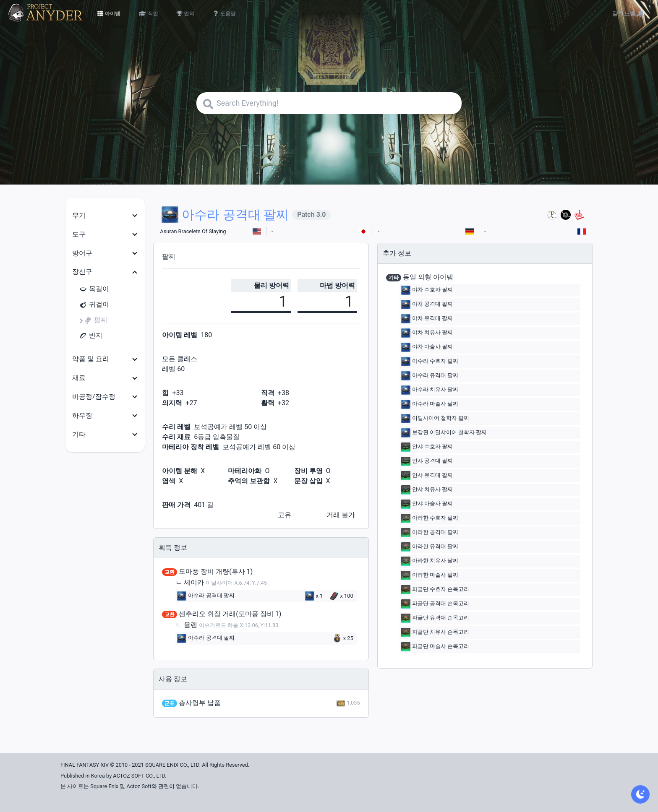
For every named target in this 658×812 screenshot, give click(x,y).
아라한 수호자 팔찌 (430, 518)
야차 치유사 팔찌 (427, 333)
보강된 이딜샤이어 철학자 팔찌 (444, 433)
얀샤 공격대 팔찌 (427, 461)
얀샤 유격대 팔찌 (427, 476)
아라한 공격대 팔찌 (430, 533)
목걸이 (94, 289)
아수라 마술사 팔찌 (430, 404)
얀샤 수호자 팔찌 (427, 447)
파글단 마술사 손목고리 (435, 647)
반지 (91, 336)
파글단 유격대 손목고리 (435, 618)
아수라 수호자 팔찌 (430, 362)
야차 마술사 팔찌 (427, 347)
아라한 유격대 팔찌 (430, 547)
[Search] (329, 103)
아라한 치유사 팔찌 (430, 561)
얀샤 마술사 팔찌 (427, 504)
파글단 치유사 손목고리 (435, 632)
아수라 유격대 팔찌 (430, 376)
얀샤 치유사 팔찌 (427, 490)
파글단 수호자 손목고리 (435, 590)
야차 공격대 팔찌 (427, 304)
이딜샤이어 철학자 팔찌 (435, 419)
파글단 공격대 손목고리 (435, 604)
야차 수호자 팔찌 (427, 290)
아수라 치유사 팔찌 (430, 390)
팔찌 (96, 320)
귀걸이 (94, 305)
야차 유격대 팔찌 (427, 319)
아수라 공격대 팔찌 (206, 596)
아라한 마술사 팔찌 (430, 575)
